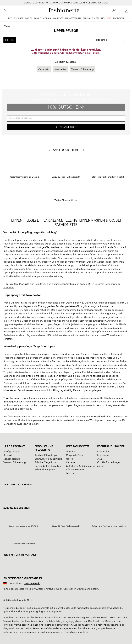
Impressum (103, 455)
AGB (100, 459)
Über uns (71, 452)
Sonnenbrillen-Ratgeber (48, 466)
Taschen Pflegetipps (46, 455)
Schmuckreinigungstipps (48, 459)
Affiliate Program (75, 470)
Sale (109, 18)
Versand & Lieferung (82, 69)
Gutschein (44, 69)
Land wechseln (32, 584)
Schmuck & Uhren (91, 18)
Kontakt (8, 455)
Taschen (29, 18)
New (10, 18)
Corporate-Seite (75, 455)
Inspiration (118, 18)
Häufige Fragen (12, 452)
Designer (18, 18)
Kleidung (47, 18)
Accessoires (75, 18)
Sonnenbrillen (60, 18)
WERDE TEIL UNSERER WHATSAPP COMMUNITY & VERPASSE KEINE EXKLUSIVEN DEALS (66, 3)
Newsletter (60, 69)
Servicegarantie (12, 459)
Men (103, 18)
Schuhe (38, 18)
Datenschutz (104, 452)
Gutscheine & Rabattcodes (80, 466)
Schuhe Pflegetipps (45, 462)
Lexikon (70, 473)
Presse (69, 459)
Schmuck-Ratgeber (45, 470)
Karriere (70, 462)
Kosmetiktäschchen (56, 420)
